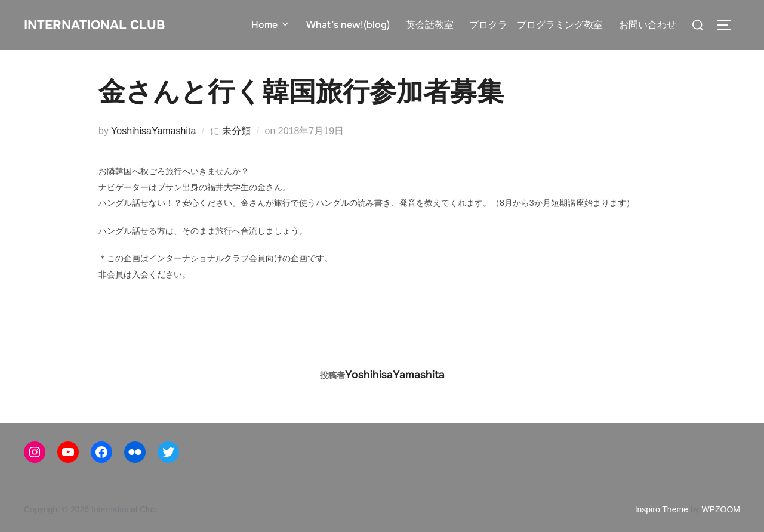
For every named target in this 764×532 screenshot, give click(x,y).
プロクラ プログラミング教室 (536, 25)
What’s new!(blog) (349, 25)
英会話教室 (430, 25)
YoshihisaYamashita (153, 131)
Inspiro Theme (662, 509)
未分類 (236, 131)
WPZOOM (721, 509)
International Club (107, 24)
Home (272, 25)
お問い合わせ (648, 25)
